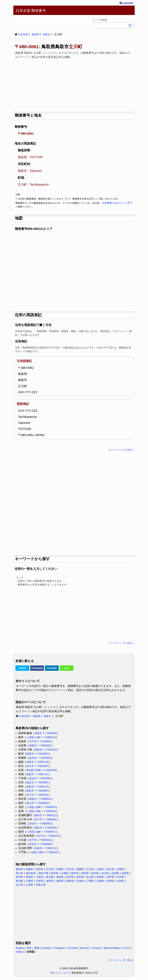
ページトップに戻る (121, 450)
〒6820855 (43, 782)
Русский (72, 948)
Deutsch (84, 948)
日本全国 (23, 34)
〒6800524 (50, 807)
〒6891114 (43, 787)
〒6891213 (51, 815)
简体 (29, 948)
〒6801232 (51, 750)
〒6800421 (53, 852)
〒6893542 (45, 840)
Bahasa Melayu (112, 948)
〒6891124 (43, 762)
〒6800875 (43, 754)
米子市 (33, 741)
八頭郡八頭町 (34, 737)
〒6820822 (43, 803)
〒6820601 (45, 778)
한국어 (127, 948)
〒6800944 (43, 791)
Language (126, 3)
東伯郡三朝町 (34, 770)
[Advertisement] (74, 84)
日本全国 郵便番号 (31, 11)
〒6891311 (51, 848)
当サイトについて (60, 973)
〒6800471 (50, 832)
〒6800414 (50, 737)
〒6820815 (45, 758)
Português (59, 948)
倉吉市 (33, 758)
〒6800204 (51, 733)
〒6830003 (43, 766)
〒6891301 (51, 828)
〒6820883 (45, 824)
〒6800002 (45, 746)
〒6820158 (50, 770)
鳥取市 (46, 34)
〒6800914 (45, 799)
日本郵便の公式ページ (116, 203)
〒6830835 (43, 795)
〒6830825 (45, 741)
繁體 (37, 948)
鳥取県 (35, 34)
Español (46, 948)
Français (96, 948)
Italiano (20, 952)
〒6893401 (51, 819)
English (20, 948)
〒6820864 (45, 844)
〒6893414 (53, 836)
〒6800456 (50, 811)
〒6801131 (43, 774)
